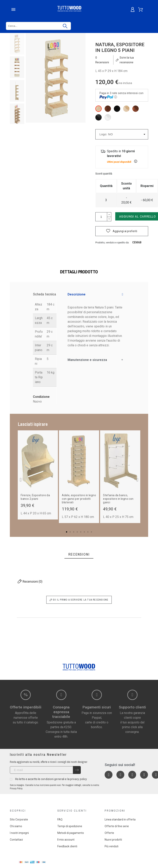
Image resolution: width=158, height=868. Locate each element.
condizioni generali (53, 779)
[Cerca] (38, 26)
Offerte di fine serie (117, 826)
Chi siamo (16, 826)
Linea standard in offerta (120, 819)
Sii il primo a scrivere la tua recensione (79, 600)
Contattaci (16, 840)
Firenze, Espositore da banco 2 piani (35, 497)
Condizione (41, 397)
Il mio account (66, 840)
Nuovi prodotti (113, 840)
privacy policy (79, 779)
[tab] (95, 294)
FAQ (60, 819)
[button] (122, 231)
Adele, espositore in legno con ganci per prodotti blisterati (79, 499)
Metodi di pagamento (71, 833)
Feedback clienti (67, 846)
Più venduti (112, 846)
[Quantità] (101, 217)
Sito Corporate (19, 819)
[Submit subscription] (77, 770)
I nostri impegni (19, 833)
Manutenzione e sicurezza (87, 360)
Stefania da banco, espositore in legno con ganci (118, 499)
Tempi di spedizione (70, 826)
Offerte (109, 833)
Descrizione (77, 294)
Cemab (137, 242)
